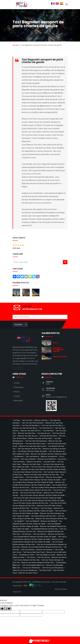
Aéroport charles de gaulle (58, 350)
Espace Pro (17, 592)
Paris (55, 343)
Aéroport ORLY (60, 357)
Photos (17, 392)
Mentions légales (61, 589)
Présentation (19, 387)
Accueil (16, 45)
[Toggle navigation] (66, 4)
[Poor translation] (8, 608)
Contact (17, 396)
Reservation (18, 401)
